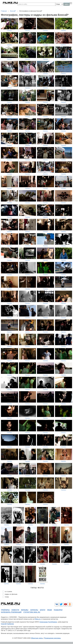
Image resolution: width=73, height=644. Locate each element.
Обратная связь (37, 638)
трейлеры (5, 610)
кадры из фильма (11, 594)
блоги (43, 610)
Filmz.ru (38, 619)
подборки (58, 610)
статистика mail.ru (32, 612)
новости (15, 610)
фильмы (25, 610)
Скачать (10, 31)
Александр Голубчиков (48, 622)
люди (50, 610)
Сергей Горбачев (7, 624)
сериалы (34, 610)
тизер (7, 597)
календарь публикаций (11, 612)
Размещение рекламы (53, 638)
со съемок (8, 592)
